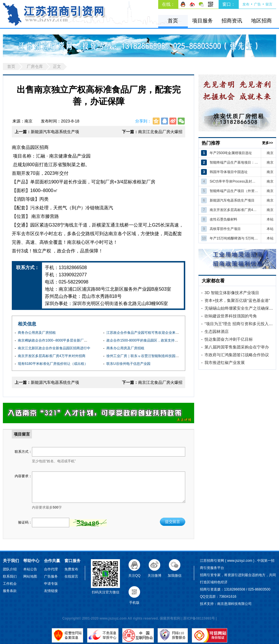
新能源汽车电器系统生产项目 (47, 133)
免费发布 (71, 569)
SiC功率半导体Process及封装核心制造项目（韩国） (234, 181)
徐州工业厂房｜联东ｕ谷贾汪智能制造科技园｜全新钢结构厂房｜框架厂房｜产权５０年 (174, 356)
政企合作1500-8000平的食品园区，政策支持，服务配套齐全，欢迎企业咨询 (165, 340)
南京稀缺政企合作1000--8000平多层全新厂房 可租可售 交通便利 (67, 340)
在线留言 (71, 576)
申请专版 (51, 584)
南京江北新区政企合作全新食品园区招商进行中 (54, 348)
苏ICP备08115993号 (199, 618)
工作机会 (10, 584)
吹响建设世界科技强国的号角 (231, 316)
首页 (173, 21)
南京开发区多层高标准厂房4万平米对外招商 (52, 356)
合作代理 (51, 569)
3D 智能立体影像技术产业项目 (232, 293)
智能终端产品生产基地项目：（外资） (234, 162)
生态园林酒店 (217, 331)
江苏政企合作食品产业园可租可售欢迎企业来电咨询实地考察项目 (156, 333)
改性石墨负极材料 (223, 219)
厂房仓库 (35, 66)
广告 (257, 4)
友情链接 (51, 591)
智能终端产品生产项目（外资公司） (234, 191)
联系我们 (10, 576)
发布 (246, 4)
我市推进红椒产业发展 (225, 363)
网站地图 (30, 576)
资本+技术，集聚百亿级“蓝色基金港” (237, 300)
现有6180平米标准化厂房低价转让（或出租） (53, 364)
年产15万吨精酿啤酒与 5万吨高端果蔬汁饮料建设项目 (234, 238)
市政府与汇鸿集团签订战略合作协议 (237, 355)
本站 (270, 219)
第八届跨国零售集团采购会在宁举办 (237, 347)
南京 (270, 153)
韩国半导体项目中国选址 (229, 172)
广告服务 (51, 576)
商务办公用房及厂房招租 (37, 333)
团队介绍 (10, 569)
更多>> (267, 143)
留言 (269, 4)
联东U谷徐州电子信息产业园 (128, 364)
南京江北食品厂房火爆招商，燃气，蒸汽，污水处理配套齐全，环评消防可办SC (152, 133)
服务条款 (10, 591)
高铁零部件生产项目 (225, 229)
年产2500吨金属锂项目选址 (231, 153)
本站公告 (30, 569)
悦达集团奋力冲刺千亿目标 (229, 339)
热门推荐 (211, 143)
